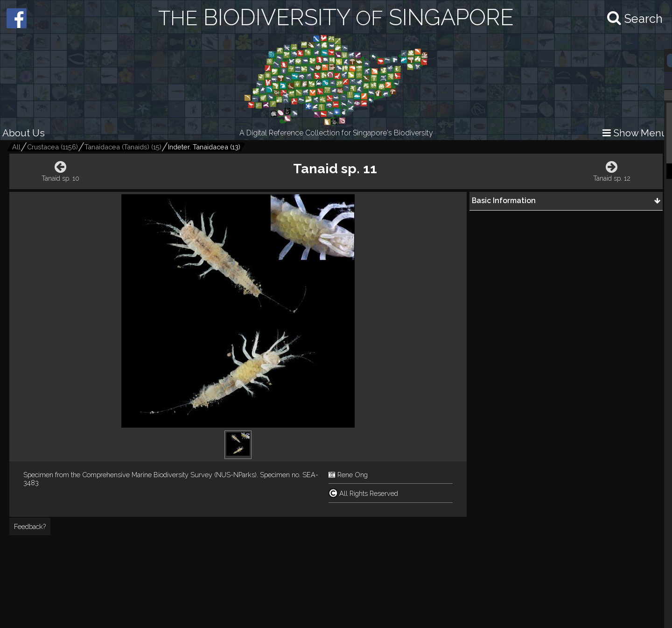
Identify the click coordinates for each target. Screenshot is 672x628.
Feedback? (30, 526)
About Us (24, 133)
